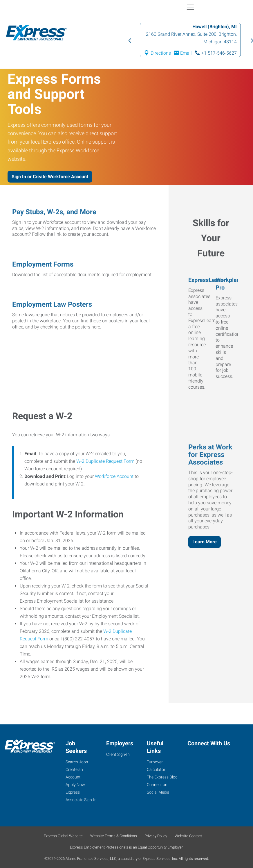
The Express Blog (162, 777)
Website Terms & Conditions (114, 836)
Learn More (205, 542)
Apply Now (75, 785)
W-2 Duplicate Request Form (105, 461)
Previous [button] (129, 40)
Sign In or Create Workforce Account (50, 177)
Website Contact (188, 836)
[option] (190, 40)
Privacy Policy (156, 836)
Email (186, 53)
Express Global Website (63, 836)
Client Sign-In (118, 754)
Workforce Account (114, 476)
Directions (161, 53)
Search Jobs (77, 762)
